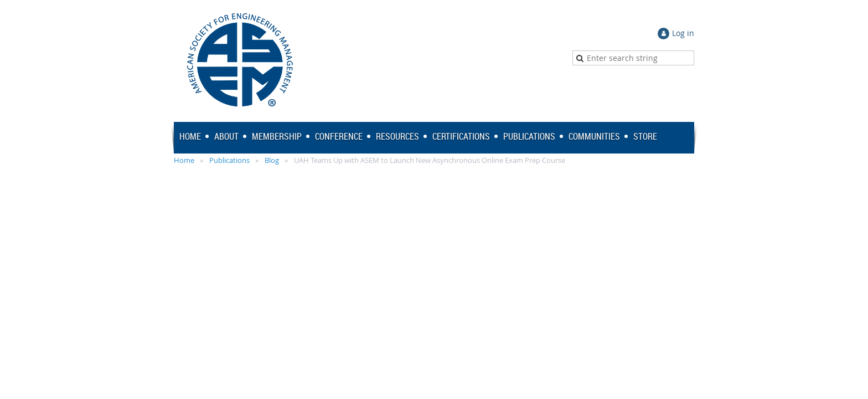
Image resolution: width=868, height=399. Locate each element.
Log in (683, 33)
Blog (272, 160)
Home (184, 160)
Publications (229, 160)
